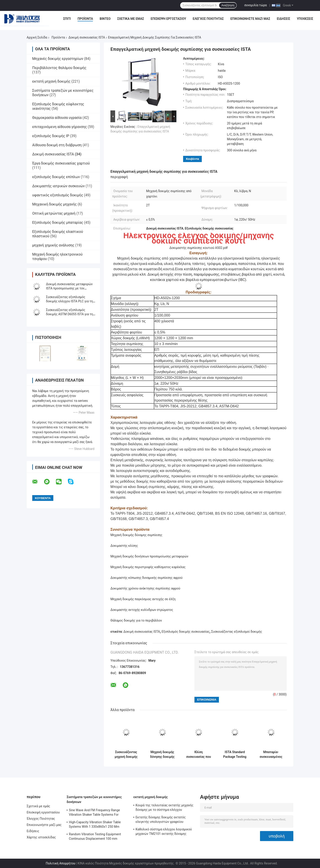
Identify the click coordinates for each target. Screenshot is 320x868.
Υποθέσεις (305, 19)
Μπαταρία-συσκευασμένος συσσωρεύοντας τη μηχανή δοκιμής (271, 754)
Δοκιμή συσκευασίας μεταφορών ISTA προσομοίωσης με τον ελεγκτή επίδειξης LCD (69, 288)
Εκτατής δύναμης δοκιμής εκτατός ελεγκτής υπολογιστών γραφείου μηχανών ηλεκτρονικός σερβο (161, 820)
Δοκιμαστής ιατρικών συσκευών (58, 186)
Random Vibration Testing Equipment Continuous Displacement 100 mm (95, 836)
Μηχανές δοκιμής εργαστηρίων (58, 59)
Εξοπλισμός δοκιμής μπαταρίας (58, 223)
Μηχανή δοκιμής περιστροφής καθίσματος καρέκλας (148, 567)
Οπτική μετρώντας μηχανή (54, 213)
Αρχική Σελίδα (37, 37)
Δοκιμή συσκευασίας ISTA (87, 37)
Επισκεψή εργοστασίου (168, 19)
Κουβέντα (192, 159)
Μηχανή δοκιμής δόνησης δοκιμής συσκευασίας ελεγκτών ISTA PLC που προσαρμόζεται (162, 754)
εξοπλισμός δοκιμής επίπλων (56, 177)
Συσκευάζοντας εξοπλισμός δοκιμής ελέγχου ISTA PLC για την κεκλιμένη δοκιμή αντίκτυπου (70, 301)
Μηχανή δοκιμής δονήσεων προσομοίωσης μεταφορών (149, 556)
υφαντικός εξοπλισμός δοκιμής (58, 195)
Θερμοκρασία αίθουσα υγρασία (57, 118)
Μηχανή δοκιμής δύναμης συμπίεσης (136, 535)
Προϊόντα (85, 19)
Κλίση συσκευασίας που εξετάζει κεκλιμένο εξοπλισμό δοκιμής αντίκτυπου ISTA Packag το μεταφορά (199, 754)
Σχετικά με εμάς (131, 19)
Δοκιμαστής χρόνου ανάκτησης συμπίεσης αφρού (145, 588)
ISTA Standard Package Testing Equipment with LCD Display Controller (235, 754)
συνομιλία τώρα (255, 5)
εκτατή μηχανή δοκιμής (51, 81)
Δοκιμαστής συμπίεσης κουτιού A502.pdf (198, 248)
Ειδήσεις (284, 19)
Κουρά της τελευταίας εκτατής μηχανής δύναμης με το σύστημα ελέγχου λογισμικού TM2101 (164, 808)
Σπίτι (67, 19)
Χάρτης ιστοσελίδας (41, 837)
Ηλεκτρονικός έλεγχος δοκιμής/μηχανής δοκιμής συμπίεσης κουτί (199, 238)
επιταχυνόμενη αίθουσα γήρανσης (60, 127)
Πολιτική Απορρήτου (61, 863)
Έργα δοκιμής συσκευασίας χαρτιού (61, 163)
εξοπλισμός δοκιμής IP (51, 136)
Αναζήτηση (228, 5)
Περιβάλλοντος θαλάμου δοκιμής (59, 68)
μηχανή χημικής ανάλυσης (53, 245)
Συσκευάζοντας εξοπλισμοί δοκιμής (237, 632)
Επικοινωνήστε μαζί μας (250, 19)
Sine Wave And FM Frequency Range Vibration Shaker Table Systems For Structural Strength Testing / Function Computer (95, 813)
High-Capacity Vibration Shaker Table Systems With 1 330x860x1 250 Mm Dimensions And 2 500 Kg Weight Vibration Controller (95, 825)
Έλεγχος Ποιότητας (208, 19)
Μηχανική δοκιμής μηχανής (54, 204)
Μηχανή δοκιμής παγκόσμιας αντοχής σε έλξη (143, 599)
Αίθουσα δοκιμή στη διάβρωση (57, 145)
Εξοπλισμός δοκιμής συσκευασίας (186, 632)
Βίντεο (105, 19)
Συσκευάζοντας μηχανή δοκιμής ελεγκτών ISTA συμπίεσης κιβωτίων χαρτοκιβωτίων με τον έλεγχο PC (126, 754)
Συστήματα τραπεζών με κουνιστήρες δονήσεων (94, 799)
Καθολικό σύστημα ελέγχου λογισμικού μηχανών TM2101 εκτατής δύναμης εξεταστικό (164, 832)
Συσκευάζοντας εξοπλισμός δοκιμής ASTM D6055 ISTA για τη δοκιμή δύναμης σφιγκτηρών (69, 314)
